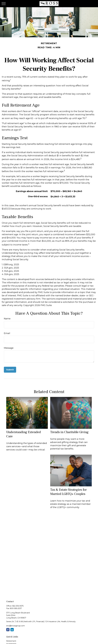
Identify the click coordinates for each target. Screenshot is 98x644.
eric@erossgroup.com (16, 626)
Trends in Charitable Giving (69, 432)
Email (7, 333)
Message (9, 348)
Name (7, 319)
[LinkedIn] (12, 630)
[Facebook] (8, 630)
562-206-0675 (18, 606)
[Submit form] (10, 370)
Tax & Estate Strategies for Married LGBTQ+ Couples (68, 492)
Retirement (11, 641)
